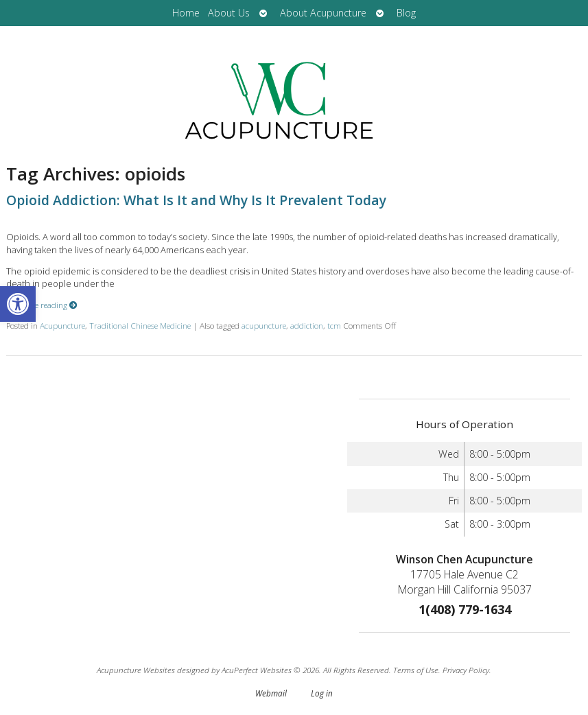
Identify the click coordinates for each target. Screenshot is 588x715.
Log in (322, 693)
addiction (307, 325)
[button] (18, 304)
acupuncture (264, 325)
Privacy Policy (466, 670)
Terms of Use (416, 670)
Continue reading (42, 305)
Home (186, 13)
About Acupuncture (323, 13)
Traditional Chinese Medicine (140, 325)
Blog (406, 13)
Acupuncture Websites (136, 670)
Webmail (271, 693)
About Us (229, 13)
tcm (334, 325)
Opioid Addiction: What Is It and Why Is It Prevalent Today (196, 200)
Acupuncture (62, 325)
